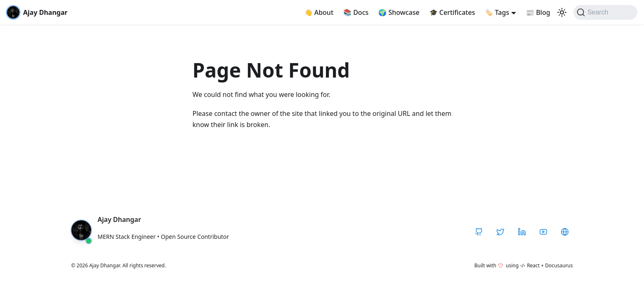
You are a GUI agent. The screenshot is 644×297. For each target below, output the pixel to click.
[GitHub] (479, 232)
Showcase (399, 12)
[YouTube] (543, 232)
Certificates (452, 12)
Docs (356, 12)
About (319, 12)
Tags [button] (497, 12)
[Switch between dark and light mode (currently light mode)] (562, 12)
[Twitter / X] (500, 232)
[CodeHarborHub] (565, 232)
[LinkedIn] (522, 232)
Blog (538, 12)
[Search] (605, 12)
